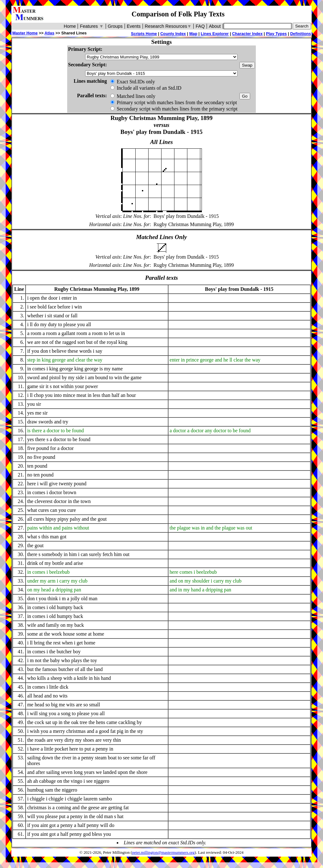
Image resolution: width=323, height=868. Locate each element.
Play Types (276, 34)
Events (134, 26)
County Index (173, 34)
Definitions (301, 34)
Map (193, 34)
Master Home (25, 33)
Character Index (247, 34)
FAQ (200, 26)
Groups (115, 26)
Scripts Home (144, 34)
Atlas (49, 33)
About (215, 26)
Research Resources (168, 26)
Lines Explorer (215, 34)
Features (92, 26)
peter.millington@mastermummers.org (164, 853)
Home (70, 26)
